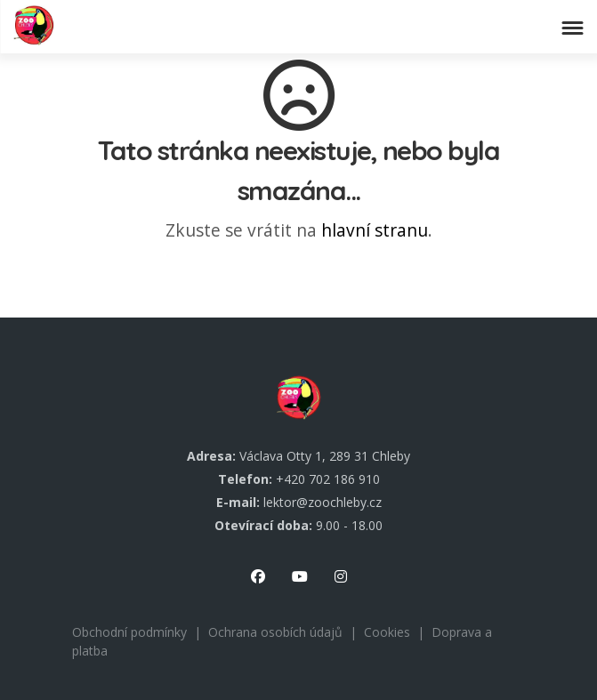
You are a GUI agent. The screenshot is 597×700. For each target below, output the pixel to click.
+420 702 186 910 (328, 479)
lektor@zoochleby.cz (323, 502)
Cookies (387, 632)
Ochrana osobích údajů (275, 632)
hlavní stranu (375, 230)
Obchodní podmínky (129, 632)
